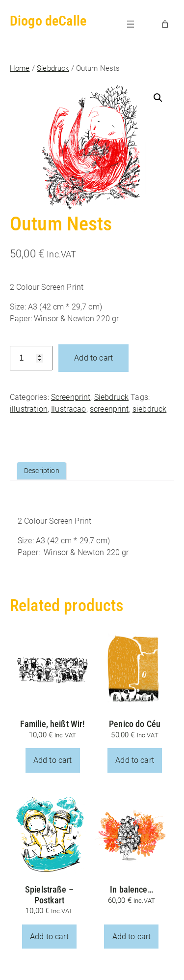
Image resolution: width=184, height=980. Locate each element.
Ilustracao (69, 409)
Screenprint (71, 397)
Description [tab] (42, 471)
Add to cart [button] (53, 760)
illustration (29, 409)
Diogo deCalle (48, 21)
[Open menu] (131, 24)
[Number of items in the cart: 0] (165, 24)
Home (20, 68)
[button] (158, 98)
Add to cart (93, 358)
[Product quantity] (31, 358)
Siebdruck (53, 68)
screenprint (109, 409)
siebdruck (149, 409)
